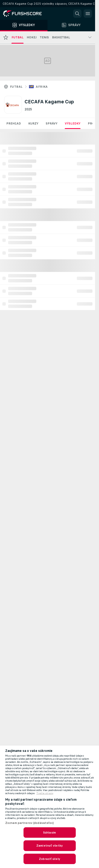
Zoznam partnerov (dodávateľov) (30, 823)
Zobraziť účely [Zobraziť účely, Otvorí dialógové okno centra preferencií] (50, 859)
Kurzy (33, 123)
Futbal (16, 87)
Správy (52, 123)
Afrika (42, 87)
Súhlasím (50, 833)
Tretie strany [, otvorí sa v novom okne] (45, 793)
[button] (77, 14)
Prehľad (14, 123)
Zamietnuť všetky (50, 846)
